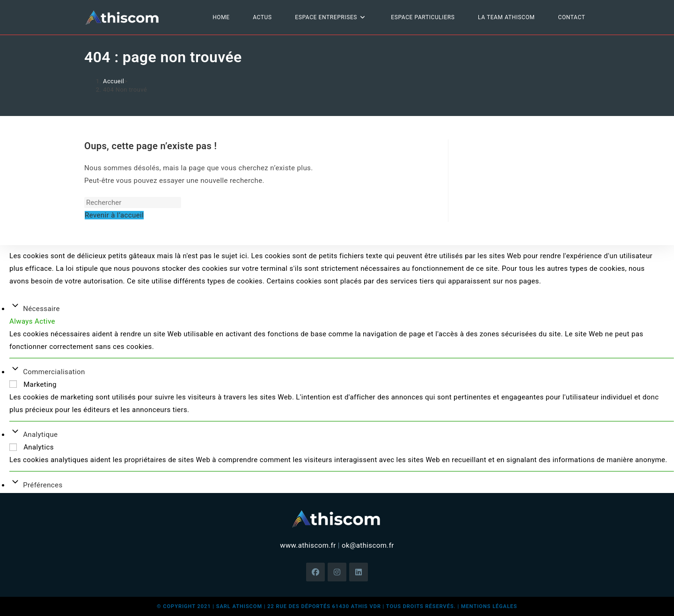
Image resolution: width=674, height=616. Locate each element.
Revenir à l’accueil (114, 215)
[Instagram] (337, 572)
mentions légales (489, 606)
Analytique (40, 435)
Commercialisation (54, 372)
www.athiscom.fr (308, 545)
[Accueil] (114, 81)
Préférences (43, 485)
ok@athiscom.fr (368, 545)
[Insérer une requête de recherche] (133, 203)
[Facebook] (315, 572)
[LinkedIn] (359, 572)
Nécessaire (41, 309)
